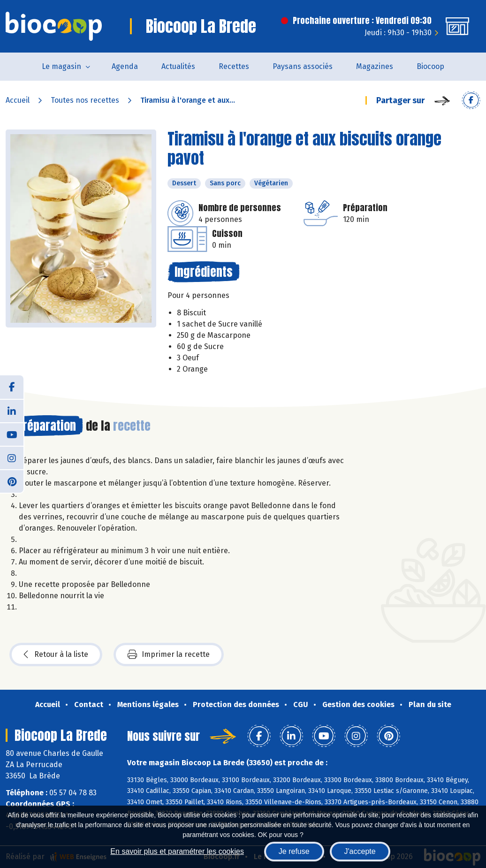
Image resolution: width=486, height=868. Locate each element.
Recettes (234, 66)
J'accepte (360, 851)
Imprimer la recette (169, 655)
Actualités (178, 66)
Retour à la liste (56, 655)
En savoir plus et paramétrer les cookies (177, 851)
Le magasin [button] (61, 66)
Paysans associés (303, 66)
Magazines (375, 66)
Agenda (125, 66)
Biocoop (430, 66)
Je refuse (294, 851)
